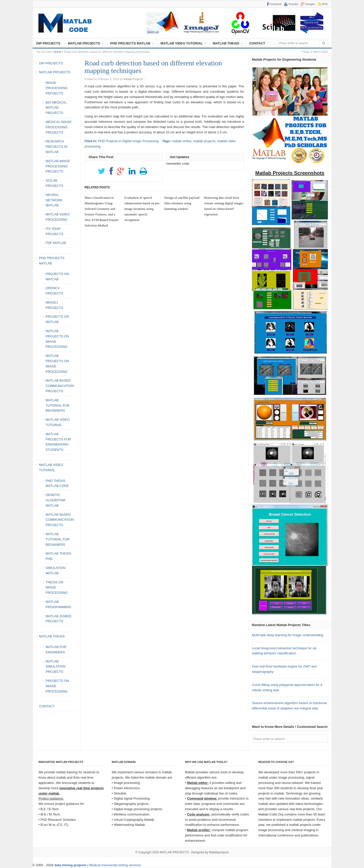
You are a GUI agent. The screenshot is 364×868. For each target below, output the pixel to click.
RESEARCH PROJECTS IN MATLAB (57, 147)
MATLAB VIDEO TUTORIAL (182, 43)
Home (57, 52)
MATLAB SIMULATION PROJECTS (56, 667)
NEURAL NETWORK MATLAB (54, 200)
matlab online (181, 141)
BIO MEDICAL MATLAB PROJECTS (56, 108)
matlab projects (204, 141)
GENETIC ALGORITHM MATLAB (55, 500)
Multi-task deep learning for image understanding (288, 635)
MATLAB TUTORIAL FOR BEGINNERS (58, 405)
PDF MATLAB (56, 243)
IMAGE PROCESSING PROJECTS (57, 88)
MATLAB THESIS (226, 43)
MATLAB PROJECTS (84, 43)
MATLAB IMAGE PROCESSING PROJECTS (58, 166)
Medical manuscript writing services (115, 865)
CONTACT (257, 43)
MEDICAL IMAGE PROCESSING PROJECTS (59, 127)
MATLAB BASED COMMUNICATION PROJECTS (60, 386)
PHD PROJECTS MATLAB (130, 43)
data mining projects (71, 865)
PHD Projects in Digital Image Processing (128, 141)
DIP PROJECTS (48, 43)
